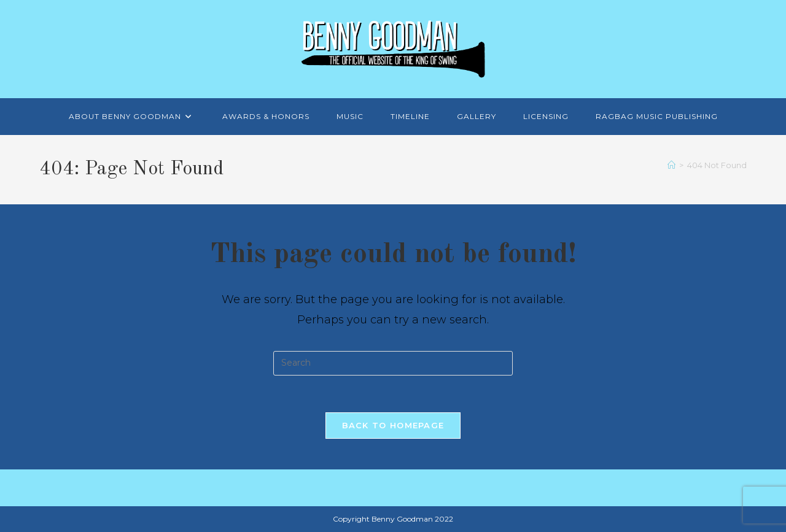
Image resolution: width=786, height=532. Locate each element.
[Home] (671, 165)
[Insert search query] (393, 363)
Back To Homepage (393, 425)
